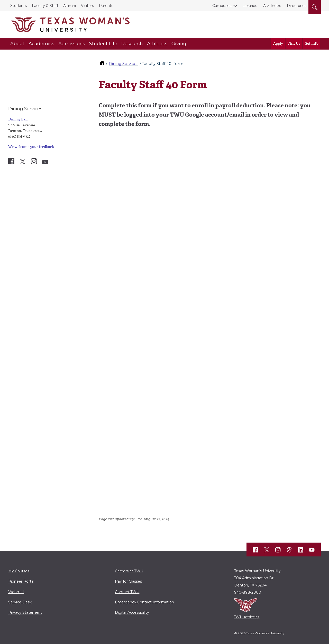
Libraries (250, 6)
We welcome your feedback (31, 147)
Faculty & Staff (45, 6)
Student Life (103, 44)
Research (132, 44)
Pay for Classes (128, 581)
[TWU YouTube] (312, 550)
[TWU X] (267, 550)
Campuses (223, 6)
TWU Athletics (246, 617)
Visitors (87, 6)
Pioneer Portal (21, 581)
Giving (179, 44)
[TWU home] (103, 64)
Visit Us (294, 44)
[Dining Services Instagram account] (34, 161)
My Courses (19, 571)
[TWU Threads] (289, 550)
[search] (315, 6)
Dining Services (124, 64)
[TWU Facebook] (255, 550)
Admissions (72, 44)
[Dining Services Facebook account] (11, 161)
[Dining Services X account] (23, 162)
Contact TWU (127, 592)
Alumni (70, 6)
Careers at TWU (129, 571)
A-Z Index (272, 6)
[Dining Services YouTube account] (45, 162)
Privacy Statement (25, 612)
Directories (297, 6)
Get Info (312, 44)
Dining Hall (18, 119)
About (17, 44)
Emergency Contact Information (144, 602)
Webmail (16, 592)
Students (19, 6)
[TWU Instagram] (278, 550)
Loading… (181, 321)
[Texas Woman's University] (70, 25)
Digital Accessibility (132, 612)
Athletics (157, 44)
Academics (41, 44)
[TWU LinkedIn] (301, 550)
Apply (278, 44)
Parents (106, 6)
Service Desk (20, 602)
